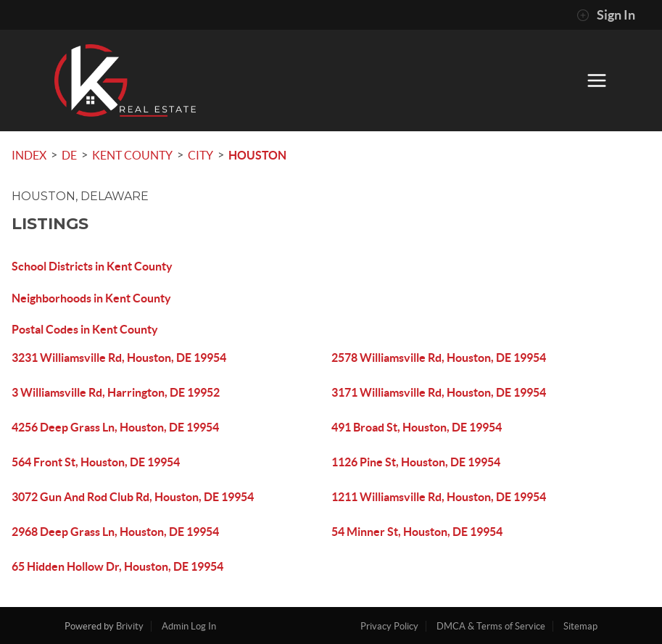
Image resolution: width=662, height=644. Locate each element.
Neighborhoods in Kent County (91, 298)
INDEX (29, 155)
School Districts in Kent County (92, 266)
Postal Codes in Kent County (85, 329)
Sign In (606, 15)
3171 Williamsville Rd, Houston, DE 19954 (439, 392)
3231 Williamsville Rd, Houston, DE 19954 (119, 358)
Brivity (130, 626)
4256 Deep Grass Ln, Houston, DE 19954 (115, 427)
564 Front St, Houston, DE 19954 (96, 462)
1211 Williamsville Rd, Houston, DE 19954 (439, 497)
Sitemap (580, 626)
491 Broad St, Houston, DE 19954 (417, 427)
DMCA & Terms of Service (491, 626)
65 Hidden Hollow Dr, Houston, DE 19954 (117, 566)
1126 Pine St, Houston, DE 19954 (416, 462)
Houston (257, 155)
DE (69, 155)
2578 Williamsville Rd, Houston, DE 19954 (439, 358)
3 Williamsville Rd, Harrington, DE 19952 (116, 392)
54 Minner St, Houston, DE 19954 (417, 532)
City (200, 155)
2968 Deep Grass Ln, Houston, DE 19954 (115, 532)
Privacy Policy (389, 626)
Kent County (132, 155)
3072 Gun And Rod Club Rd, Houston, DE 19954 (133, 497)
